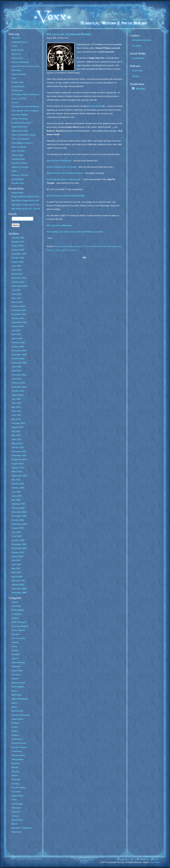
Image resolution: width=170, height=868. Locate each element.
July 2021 (16, 330)
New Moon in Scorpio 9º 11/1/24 (27, 205)
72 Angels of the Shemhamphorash (28, 94)
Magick (15, 679)
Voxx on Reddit (19, 147)
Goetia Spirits (18, 86)
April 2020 (16, 371)
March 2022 (17, 302)
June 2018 (16, 403)
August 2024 (18, 246)
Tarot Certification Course (24, 135)
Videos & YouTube (20, 167)
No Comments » (71, 250)
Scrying (15, 784)
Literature (16, 675)
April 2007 (16, 572)
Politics (15, 735)
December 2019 (19, 375)
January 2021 (18, 346)
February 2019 (18, 383)
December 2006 (19, 589)
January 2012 (18, 468)
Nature (15, 703)
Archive (136, 76)
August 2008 (18, 528)
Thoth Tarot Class (20, 131)
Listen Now (138, 71)
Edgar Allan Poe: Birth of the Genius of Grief (33, 197)
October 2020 (18, 359)
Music (14, 691)
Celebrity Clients (19, 42)
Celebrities (17, 614)
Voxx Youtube (18, 151)
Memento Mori (101, 246)
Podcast (15, 723)
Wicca (14, 824)
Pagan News (18, 719)
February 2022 (18, 306)
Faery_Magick (18, 630)
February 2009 (18, 504)
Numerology (17, 155)
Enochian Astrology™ (22, 123)
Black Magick (69, 246)
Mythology (112, 246)
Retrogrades (18, 759)
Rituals (15, 767)
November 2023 (19, 254)
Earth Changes (19, 622)
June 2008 (16, 536)
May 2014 (16, 419)
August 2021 (18, 326)
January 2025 (18, 238)
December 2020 (19, 351)
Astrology (58, 246)
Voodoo (15, 816)
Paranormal (17, 90)
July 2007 (16, 560)
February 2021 (18, 343)
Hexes (15, 646)
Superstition (17, 796)
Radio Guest (18, 50)
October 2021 (18, 318)
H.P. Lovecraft (88, 246)
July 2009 (16, 492)
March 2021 (17, 339)
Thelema (16, 812)
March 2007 (17, 577)
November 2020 (19, 355)
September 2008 (19, 524)
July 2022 (16, 290)
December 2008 (19, 512)
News (119, 246)
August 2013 (18, 427)
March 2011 (17, 472)
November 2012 (19, 455)
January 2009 (18, 508)
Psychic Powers (19, 747)
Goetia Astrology (20, 119)
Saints (15, 775)
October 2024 (18, 242)
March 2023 (17, 274)
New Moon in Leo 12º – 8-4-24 (26, 209)
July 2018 (16, 399)
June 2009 (16, 496)
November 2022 (19, 278)
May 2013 (16, 435)
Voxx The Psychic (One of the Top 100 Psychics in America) (40, 66)
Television (16, 808)
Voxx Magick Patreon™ (23, 143)
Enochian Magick (20, 115)
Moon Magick (18, 687)
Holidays (16, 654)
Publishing (51, 250)
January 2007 (18, 585)
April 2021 (16, 334)
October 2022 (18, 282)
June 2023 (16, 266)
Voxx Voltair (155, 862)
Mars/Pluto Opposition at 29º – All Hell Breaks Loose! (37, 200)
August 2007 (18, 556)
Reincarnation (18, 755)
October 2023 (18, 258)
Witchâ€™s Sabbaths (22, 828)
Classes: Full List (20, 175)
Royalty (15, 771)
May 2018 (16, 407)
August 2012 (18, 464)
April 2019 (16, 379)
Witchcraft (17, 832)
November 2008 (19, 516)
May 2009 (16, 500)
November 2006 (19, 593)
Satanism (16, 779)
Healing (15, 642)
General (78, 246)
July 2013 (16, 431)
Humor (15, 658)
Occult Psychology (21, 715)
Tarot (14, 78)
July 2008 (16, 532)
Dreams (15, 618)
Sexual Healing (19, 788)
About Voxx (17, 58)
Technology (17, 804)
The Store (137, 46)
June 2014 (16, 415)
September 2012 (19, 459)
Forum (15, 102)
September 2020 (19, 363)
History (15, 650)
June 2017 (16, 411)
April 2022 (16, 298)
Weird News (17, 820)
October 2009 (18, 488)
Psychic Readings (20, 62)
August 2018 (18, 395)
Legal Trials (17, 671)
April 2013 (16, 439)
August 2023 (18, 262)
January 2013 (18, 447)
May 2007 (16, 568)
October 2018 (18, 391)
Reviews (60, 250)
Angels (15, 602)
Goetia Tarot (17, 82)
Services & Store (20, 163)
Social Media (18, 179)
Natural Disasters (20, 699)
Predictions (17, 739)
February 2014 (18, 423)
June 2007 (16, 564)
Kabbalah (16, 666)
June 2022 (16, 294)
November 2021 (19, 314)
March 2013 (17, 443)
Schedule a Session (142, 40)
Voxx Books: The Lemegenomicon (28, 111)
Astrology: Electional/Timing (25, 106)
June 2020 (16, 367)
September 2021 (19, 322)
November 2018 (19, 387)
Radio (14, 171)
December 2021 (19, 310)
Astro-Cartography (20, 139)
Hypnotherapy (18, 159)
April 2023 (16, 270)
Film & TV (16, 54)
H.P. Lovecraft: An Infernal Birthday (69, 34)
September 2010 (19, 476)
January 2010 (18, 484)
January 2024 (18, 250)
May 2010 (16, 480)
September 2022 (19, 286)
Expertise (16, 38)
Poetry (15, 727)
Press (14, 46)
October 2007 (18, 552)
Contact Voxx (18, 183)
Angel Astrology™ (20, 127)
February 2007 (18, 581)
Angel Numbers (19, 74)
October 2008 (18, 520)
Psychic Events (19, 743)
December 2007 (19, 544)
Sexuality (16, 792)
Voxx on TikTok (19, 99)
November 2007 (19, 548)
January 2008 (18, 540)
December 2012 (19, 452)
